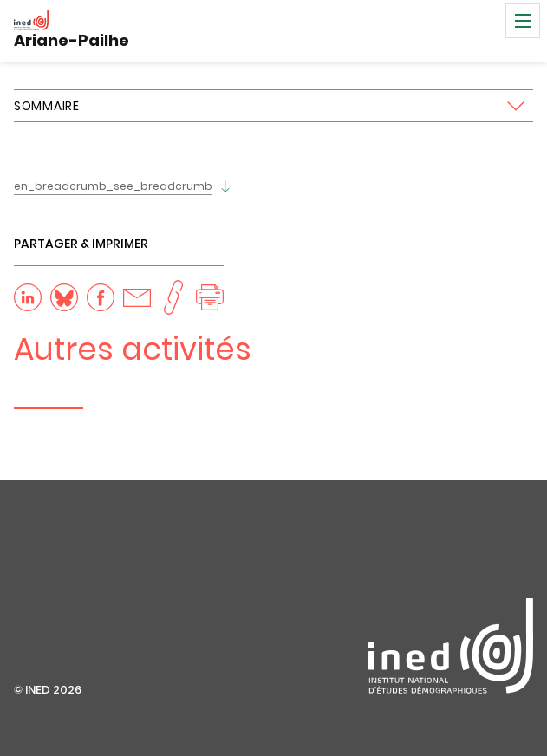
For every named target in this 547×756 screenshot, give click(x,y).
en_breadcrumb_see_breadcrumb (113, 186)
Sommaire (47, 106)
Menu (523, 21)
